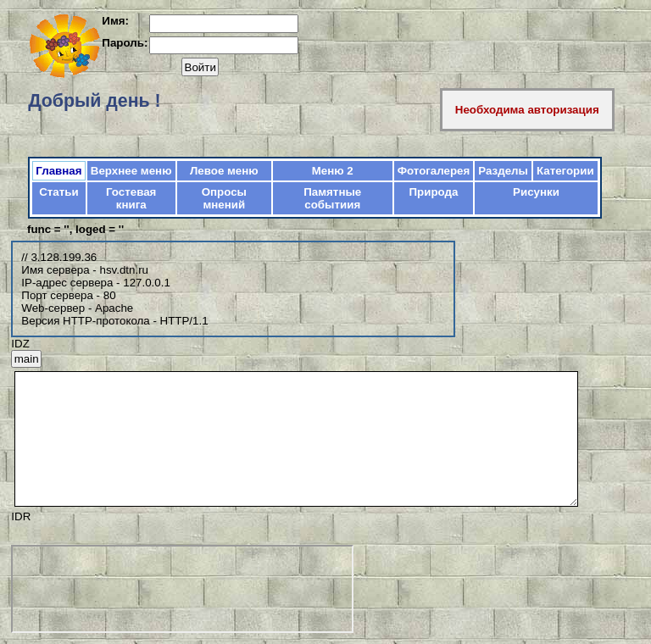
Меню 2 (333, 171)
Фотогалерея (434, 171)
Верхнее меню (131, 171)
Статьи (58, 192)
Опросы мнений (224, 198)
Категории (565, 171)
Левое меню (224, 171)
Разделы (503, 171)
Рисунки (536, 192)
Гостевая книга (131, 198)
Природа (434, 192)
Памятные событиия (332, 198)
